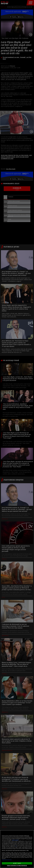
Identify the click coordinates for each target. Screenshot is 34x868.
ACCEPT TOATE (17, 863)
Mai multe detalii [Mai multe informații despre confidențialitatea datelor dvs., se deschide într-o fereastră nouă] (15, 840)
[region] (17, 849)
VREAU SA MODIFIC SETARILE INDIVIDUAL (17, 866)
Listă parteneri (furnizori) (7, 860)
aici (16, 846)
